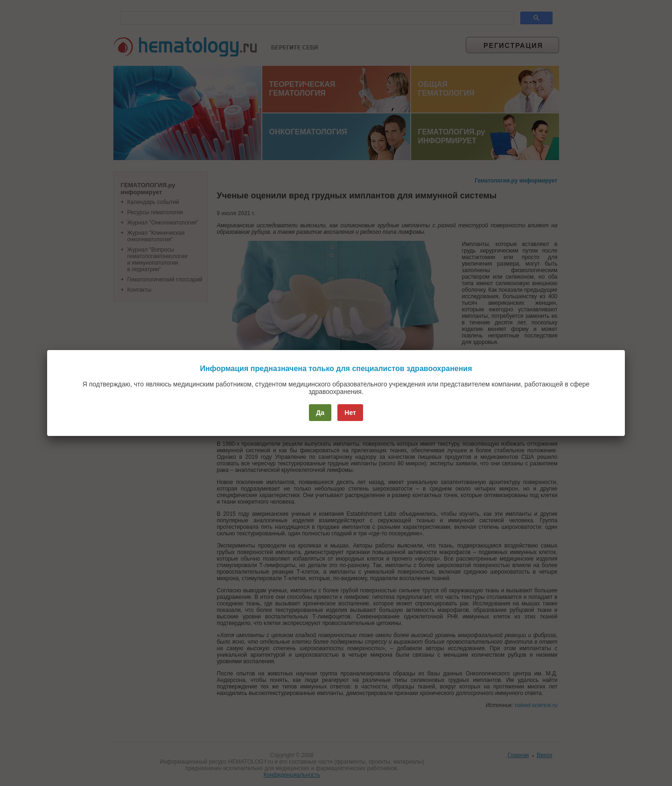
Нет (350, 413)
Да (320, 413)
